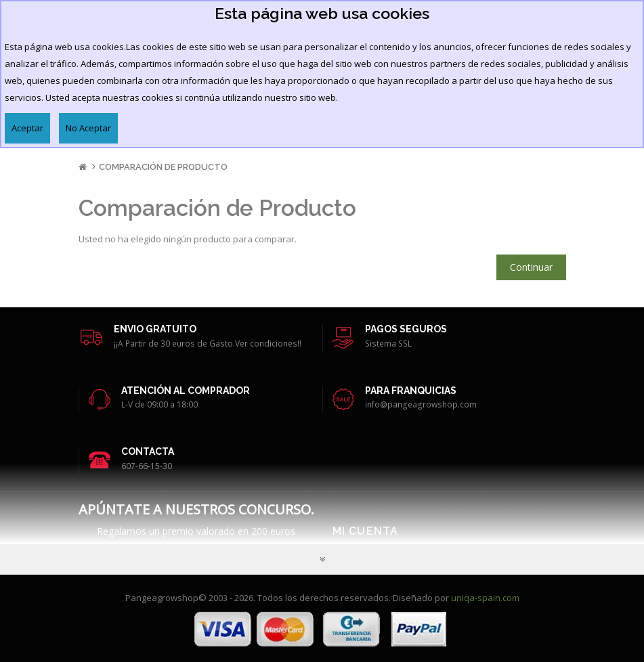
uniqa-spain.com (485, 598)
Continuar (531, 267)
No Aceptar (88, 128)
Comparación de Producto (163, 167)
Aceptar (27, 128)
